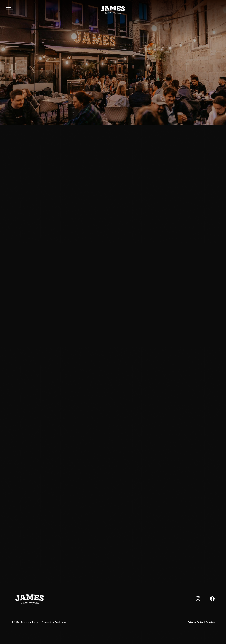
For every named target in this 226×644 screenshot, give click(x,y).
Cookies (210, 622)
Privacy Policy (196, 622)
